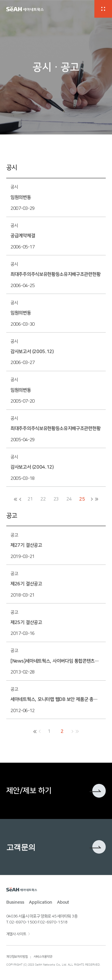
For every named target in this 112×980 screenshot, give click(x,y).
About (63, 902)
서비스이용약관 (43, 957)
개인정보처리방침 (17, 957)
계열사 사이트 (16, 934)
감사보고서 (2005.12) (32, 352)
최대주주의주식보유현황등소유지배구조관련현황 (55, 274)
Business (15, 902)
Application (41, 902)
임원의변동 (21, 197)
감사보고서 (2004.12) (32, 467)
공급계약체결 (23, 236)
